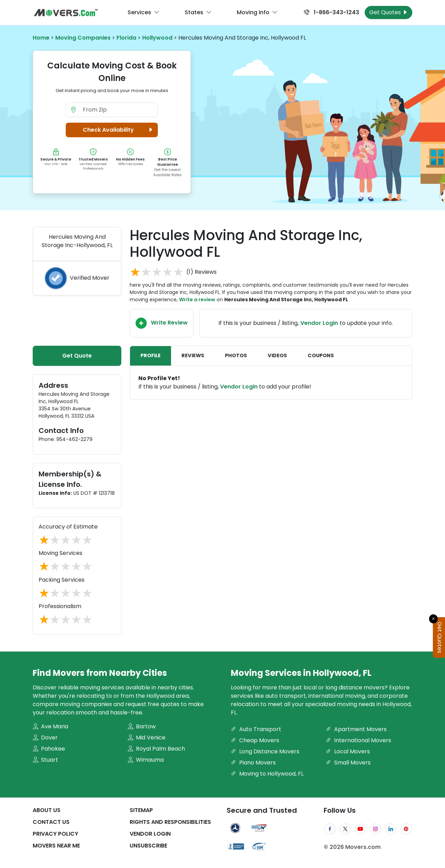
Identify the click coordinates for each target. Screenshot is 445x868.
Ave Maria (50, 726)
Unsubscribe (148, 846)
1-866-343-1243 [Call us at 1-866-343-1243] (331, 12)
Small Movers (348, 763)
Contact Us (51, 822)
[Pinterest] (406, 829)
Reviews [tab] (193, 355)
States (198, 13)
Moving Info (257, 13)
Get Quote (77, 356)
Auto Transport (256, 729)
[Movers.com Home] (66, 13)
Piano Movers (253, 763)
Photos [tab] (236, 355)
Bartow (142, 726)
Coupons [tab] (321, 355)
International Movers (358, 740)
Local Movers (348, 751)
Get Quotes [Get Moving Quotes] (389, 12)
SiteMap (141, 810)
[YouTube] (361, 829)
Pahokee (49, 749)
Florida (126, 38)
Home (41, 38)
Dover (45, 738)
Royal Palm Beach (156, 749)
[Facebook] (330, 829)
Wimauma (146, 760)
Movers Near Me (56, 846)
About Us (47, 810)
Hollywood (157, 38)
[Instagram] (375, 829)
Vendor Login (319, 323)
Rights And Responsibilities (170, 822)
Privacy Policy (55, 834)
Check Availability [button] (119, 130)
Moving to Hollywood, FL (267, 774)
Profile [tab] (151, 355)
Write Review (162, 323)
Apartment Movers (356, 729)
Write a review (197, 300)
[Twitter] (345, 829)
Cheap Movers (255, 740)
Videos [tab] (277, 355)
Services (144, 13)
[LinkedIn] (391, 829)
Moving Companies (83, 38)
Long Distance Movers (265, 751)
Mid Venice (147, 738)
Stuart (45, 760)
